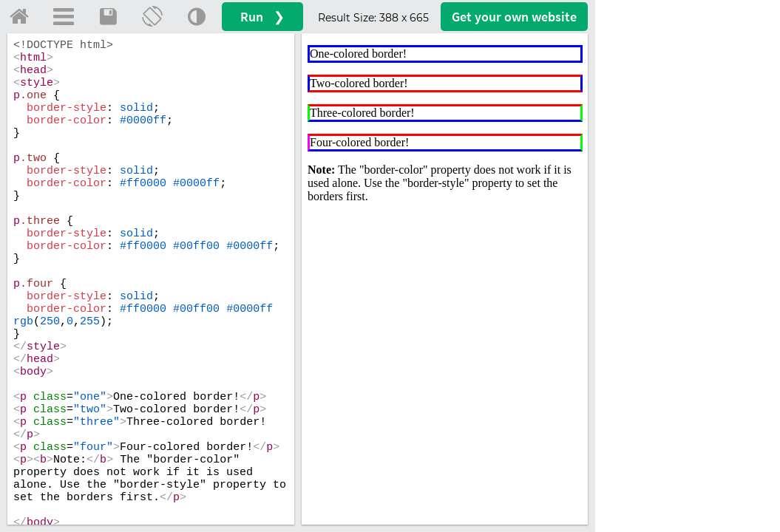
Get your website (514, 17)
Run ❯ (262, 17)
